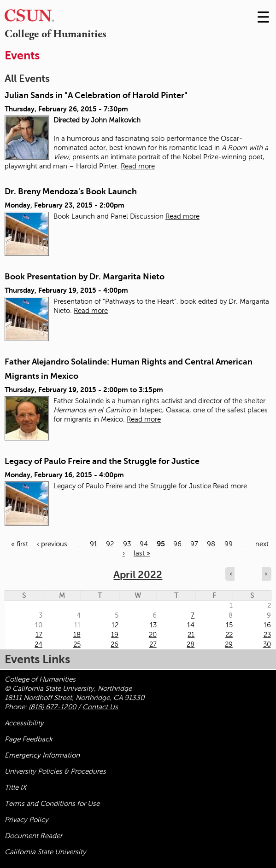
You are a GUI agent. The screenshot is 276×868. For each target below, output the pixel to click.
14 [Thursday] (191, 625)
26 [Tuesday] (115, 644)
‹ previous (52, 544)
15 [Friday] (229, 625)
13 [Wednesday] (153, 625)
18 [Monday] (77, 635)
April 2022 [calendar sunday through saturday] (138, 575)
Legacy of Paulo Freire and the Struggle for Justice (102, 461)
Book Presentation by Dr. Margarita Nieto (85, 277)
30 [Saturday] (267, 644)
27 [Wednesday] (153, 644)
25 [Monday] (77, 644)
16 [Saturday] (267, 625)
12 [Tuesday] (115, 625)
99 (229, 544)
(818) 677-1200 (52, 707)
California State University (45, 852)
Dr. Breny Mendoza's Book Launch (71, 191)
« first (20, 544)
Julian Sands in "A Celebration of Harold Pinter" (96, 95)
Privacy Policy (26, 820)
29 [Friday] (229, 644)
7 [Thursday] (193, 615)
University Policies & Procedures (55, 771)
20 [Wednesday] (153, 635)
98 (211, 544)
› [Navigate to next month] (266, 574)
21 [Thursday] (191, 635)
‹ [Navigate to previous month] (231, 574)
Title (15, 787)
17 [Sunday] (39, 635)
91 (94, 544)
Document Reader (33, 836)
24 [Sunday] (38, 644)
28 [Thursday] (191, 644)
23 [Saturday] (267, 635)
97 (194, 544)
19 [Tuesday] (115, 635)
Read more (138, 166)
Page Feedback (29, 739)
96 (177, 544)
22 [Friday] (229, 635)
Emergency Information (42, 755)
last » (142, 553)
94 (144, 544)
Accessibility (24, 723)
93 (127, 544)
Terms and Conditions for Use (52, 804)
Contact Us (100, 707)
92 (110, 544)
